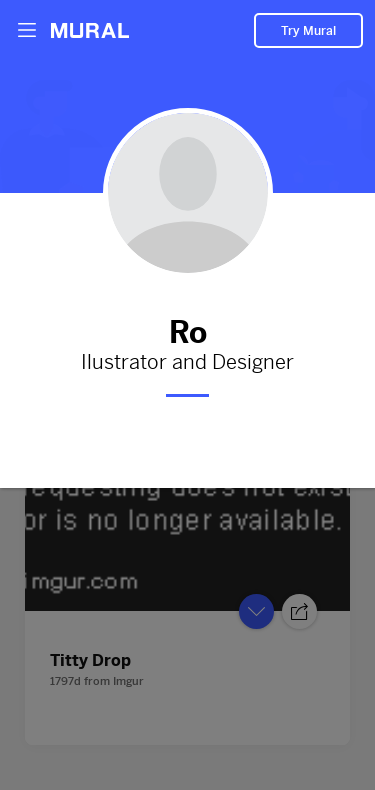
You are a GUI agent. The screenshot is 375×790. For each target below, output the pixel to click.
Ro (187, 329)
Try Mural (308, 31)
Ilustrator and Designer (187, 363)
